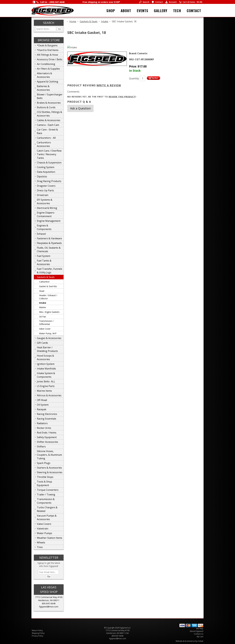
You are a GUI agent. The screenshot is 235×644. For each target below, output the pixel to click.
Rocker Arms (44, 428)
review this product (122, 97)
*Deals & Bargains (47, 45)
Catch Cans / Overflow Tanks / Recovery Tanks (49, 154)
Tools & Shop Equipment (44, 483)
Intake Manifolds (46, 369)
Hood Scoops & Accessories (45, 357)
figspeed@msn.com (49, 607)
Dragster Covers (46, 186)
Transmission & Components (46, 501)
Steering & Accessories (50, 472)
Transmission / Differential (46, 323)
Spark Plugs (44, 463)
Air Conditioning (46, 64)
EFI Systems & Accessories (45, 202)
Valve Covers (44, 524)
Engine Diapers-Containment (46, 214)
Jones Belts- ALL (46, 381)
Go (59, 29)
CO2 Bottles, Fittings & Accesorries (49, 114)
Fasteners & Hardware (49, 238)
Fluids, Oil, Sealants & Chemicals (49, 250)
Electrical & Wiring (47, 208)
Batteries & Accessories (43, 88)
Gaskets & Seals (46, 277)
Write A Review (109, 85)
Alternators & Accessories (44, 75)
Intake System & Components (46, 375)
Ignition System (46, 364)
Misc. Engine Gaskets (49, 312)
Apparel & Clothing (48, 82)
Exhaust (41, 234)
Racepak (42, 409)
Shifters (41, 447)
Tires (40, 547)
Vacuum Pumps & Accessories (47, 517)
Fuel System (44, 256)
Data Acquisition (46, 172)
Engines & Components (44, 227)
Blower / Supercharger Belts (50, 96)
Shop (111, 10)
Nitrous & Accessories (49, 395)
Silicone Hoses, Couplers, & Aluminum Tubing (49, 455)
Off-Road (42, 400)
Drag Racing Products (49, 181)
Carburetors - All (46, 138)
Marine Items (44, 391)
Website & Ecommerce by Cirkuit (189, 641)
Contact (194, 10)
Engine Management (49, 221)
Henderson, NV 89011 (49, 600)
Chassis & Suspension (49, 163)
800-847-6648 (49, 603)
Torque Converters (48, 490)
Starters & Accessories (49, 468)
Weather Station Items (50, 538)
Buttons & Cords (46, 107)
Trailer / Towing (46, 495)
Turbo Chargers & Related (47, 509)
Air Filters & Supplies (48, 69)
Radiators (42, 423)
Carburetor (44, 282)
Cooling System (46, 167)
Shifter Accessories (48, 442)
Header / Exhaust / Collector (48, 297)
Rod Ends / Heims (47, 433)
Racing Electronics (47, 414)
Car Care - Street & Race (47, 131)
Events (143, 10)
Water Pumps (45, 533)
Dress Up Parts (45, 190)
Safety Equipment (47, 437)
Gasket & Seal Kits (48, 286)
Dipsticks (42, 176)
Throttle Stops (45, 477)
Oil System (43, 405)
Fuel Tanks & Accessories (44, 262)
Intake (43, 303)
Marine (42, 307)
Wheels (41, 542)
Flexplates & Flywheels (49, 243)
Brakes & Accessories (49, 103)
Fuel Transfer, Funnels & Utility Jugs (50, 271)
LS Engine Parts (46, 386)
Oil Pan (43, 317)
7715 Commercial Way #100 (49, 597)
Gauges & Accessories (49, 338)
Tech (177, 10)
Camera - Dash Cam (48, 125)
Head (42, 291)
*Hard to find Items (48, 50)
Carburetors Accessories (44, 144)
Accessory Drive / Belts (50, 59)
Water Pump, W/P (48, 333)
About (126, 10)
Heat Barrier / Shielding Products (47, 349)
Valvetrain (43, 529)
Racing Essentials (47, 419)
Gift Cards (42, 343)
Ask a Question (80, 108)
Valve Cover (45, 329)
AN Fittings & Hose (47, 55)
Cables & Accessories (49, 120)
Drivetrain (43, 195)
